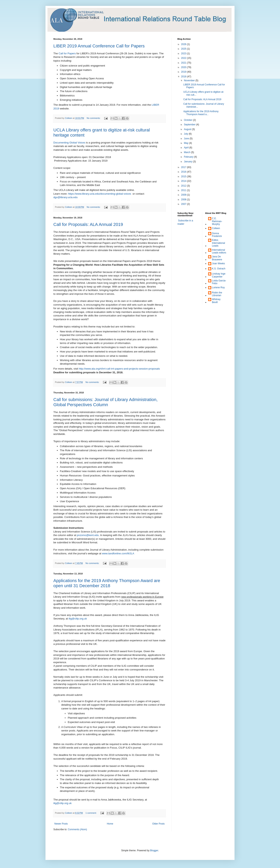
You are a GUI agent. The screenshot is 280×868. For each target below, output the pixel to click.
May (186, 143)
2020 (184, 67)
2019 (184, 72)
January (188, 162)
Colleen (216, 228)
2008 (184, 200)
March (188, 152)
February (189, 157)
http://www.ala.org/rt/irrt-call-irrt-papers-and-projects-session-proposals (119, 369)
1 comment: (91, 813)
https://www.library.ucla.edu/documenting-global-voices (100, 194)
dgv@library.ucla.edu (65, 197)
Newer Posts (61, 824)
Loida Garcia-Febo (219, 282)
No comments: (94, 118)
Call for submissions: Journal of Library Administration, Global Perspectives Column (105, 402)
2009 (184, 195)
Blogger (154, 850)
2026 (184, 44)
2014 (184, 181)
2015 (184, 177)
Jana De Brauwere (217, 258)
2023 (184, 54)
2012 (184, 186)
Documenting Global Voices (69, 143)
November (190, 80)
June (187, 139)
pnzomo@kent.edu (88, 535)
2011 (184, 190)
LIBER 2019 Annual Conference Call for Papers (99, 46)
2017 (184, 167)
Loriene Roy (218, 287)
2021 (184, 63)
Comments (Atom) (77, 829)
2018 (184, 77)
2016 (184, 172)
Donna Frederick (217, 235)
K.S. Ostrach (219, 269)
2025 (184, 49)
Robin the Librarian (217, 294)
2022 (184, 58)
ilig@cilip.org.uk (78, 619)
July (186, 134)
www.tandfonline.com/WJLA (118, 553)
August (188, 129)
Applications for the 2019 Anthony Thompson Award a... (201, 113)
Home (110, 824)
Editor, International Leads (219, 243)
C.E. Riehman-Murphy (217, 221)
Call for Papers (67, 53)
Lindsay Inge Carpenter (219, 275)
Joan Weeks (219, 263)
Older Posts (158, 824)
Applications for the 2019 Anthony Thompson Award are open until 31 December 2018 (107, 583)
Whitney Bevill (216, 301)
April (187, 148)
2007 (184, 204)
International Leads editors (219, 251)
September (190, 125)
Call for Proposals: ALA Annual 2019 (88, 224)
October (188, 120)
